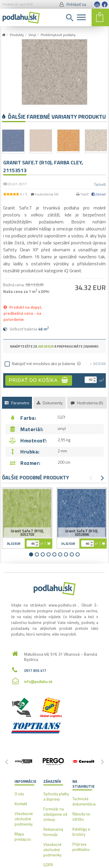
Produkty (17, 35)
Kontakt (21, 804)
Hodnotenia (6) (87, 403)
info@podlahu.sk (38, 682)
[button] (95, 378)
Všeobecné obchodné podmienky (24, 819)
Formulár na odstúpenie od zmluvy (55, 814)
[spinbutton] (89, 380)
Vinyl (32, 35)
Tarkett (100, 184)
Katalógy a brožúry (81, 832)
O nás (19, 794)
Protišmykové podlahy (58, 35)
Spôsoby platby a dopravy (56, 796)
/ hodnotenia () (31, 194)
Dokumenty (50, 403)
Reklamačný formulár (53, 832)
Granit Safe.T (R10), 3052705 (27, 533)
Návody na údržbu (81, 817)
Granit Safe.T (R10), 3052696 (82, 533)
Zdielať (99, 194)
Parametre (17, 403)
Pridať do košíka (39, 380)
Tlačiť (82, 194)
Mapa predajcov (23, 837)
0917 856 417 (35, 670)
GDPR (48, 865)
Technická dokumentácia (84, 801)
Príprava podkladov (81, 847)
